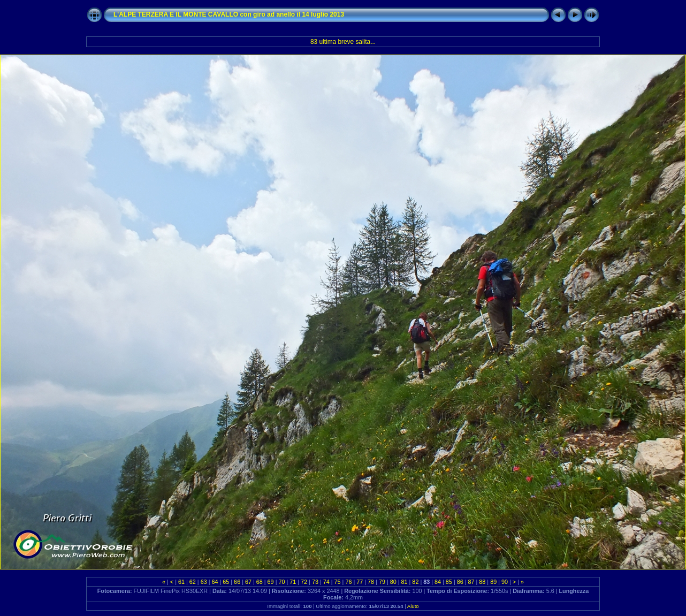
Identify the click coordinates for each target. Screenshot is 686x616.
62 (193, 582)
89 (493, 582)
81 (405, 582)
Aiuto (413, 606)
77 (360, 582)
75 (338, 582)
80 (393, 582)
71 (293, 582)
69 (271, 582)
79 (382, 582)
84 (438, 582)
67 (248, 582)
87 (471, 582)
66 (237, 582)
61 (181, 582)
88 (482, 582)
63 (204, 582)
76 (348, 582)
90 (505, 582)
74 (326, 582)
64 (215, 582)
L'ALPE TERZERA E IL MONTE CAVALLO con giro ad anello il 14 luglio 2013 (229, 14)
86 (460, 582)
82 (415, 582)
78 (371, 582)
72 (304, 582)
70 (281, 582)
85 (449, 582)
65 (226, 582)
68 (260, 582)
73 (315, 582)
